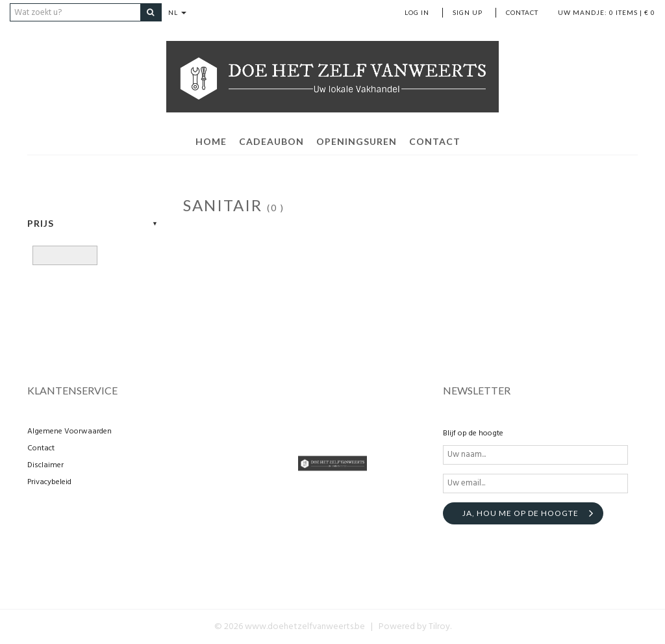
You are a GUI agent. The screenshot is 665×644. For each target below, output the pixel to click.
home (211, 141)
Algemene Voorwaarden (69, 431)
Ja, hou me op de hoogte (521, 513)
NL (177, 12)
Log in (417, 12)
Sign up (468, 12)
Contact (522, 12)
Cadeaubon (271, 141)
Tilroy (439, 627)
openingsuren (357, 141)
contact (435, 141)
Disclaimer (45, 465)
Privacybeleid (49, 482)
